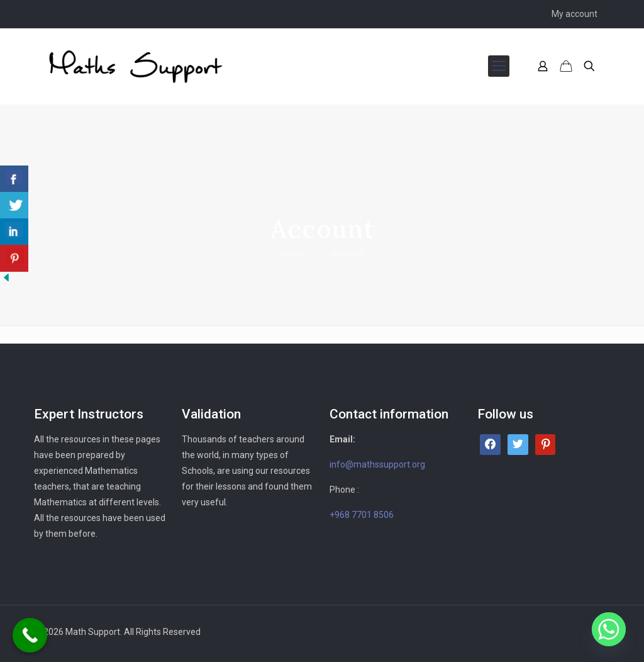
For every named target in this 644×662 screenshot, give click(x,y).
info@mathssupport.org (377, 464)
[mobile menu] (499, 66)
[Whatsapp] (609, 629)
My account (575, 14)
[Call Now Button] (30, 635)
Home (292, 254)
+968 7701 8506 (362, 515)
